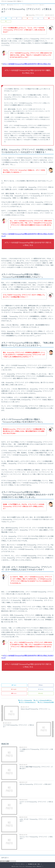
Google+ (14, 689)
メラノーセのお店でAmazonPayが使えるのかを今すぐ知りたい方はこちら (27, 64)
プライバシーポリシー (20, 864)
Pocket (14, 693)
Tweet (14, 685)
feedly (41, 693)
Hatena (41, 689)
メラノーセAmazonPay (25, 700)
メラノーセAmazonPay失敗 (46, 702)
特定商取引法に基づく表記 (34, 864)
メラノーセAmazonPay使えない (43, 700)
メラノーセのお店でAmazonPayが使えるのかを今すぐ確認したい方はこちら (28, 72)
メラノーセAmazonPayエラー (28, 702)
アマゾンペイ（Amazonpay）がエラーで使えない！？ (12, 1)
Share (41, 685)
